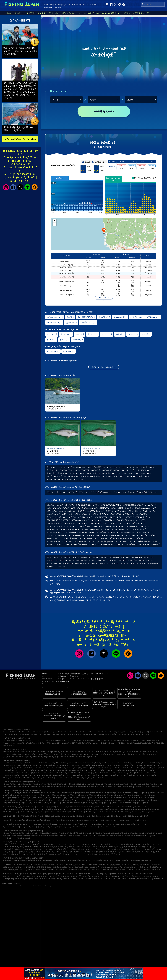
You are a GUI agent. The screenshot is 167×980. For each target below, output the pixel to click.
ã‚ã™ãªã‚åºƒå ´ (122, 517)
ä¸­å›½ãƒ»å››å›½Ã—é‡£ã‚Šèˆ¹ (75, 763)
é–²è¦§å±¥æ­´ (48, 7)
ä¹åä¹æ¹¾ (124, 523)
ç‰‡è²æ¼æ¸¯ (127, 865)
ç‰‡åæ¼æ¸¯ (61, 757)
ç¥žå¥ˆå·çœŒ (147, 467)
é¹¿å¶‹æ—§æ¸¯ (45, 752)
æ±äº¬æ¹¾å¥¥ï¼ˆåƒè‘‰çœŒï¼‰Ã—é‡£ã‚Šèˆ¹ (112, 768)
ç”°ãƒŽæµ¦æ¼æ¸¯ (114, 874)
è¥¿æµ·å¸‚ (79, 852)
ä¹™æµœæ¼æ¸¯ (74, 754)
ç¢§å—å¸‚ (72, 852)
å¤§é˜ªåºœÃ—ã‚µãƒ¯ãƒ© (91, 807)
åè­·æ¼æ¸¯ (105, 870)
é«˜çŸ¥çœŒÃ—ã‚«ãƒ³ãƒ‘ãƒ (28, 820)
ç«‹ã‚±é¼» (135, 529)
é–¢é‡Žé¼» (101, 532)
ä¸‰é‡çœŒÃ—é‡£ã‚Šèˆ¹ (96, 773)
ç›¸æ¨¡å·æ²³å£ (20, 867)
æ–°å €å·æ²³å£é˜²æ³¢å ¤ (104, 505)
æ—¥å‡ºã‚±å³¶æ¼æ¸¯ (78, 542)
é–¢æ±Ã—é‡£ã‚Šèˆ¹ (9, 763)
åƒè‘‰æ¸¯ (105, 876)
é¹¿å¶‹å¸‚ (46, 741)
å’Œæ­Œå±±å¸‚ (91, 741)
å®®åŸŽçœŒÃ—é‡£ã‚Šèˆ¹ (79, 773)
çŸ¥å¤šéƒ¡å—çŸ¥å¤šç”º (25, 743)
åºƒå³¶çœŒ (100, 473)
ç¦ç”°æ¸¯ (30, 865)
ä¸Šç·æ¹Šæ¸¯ (127, 752)
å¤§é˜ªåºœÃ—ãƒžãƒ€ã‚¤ (61, 807)
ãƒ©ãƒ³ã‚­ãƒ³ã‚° (63, 5)
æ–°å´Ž (143, 529)
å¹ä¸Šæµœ (7, 879)
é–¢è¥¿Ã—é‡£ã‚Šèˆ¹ (23, 763)
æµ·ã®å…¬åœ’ (137, 874)
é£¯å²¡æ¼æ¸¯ (89, 752)
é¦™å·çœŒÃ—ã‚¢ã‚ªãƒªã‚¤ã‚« (92, 816)
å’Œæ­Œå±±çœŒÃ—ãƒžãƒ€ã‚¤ (12, 809)
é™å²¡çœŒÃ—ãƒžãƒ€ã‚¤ (10, 803)
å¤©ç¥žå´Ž (52, 870)
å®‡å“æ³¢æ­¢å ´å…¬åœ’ (43, 879)
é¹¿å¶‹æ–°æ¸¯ (118, 752)
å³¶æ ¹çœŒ (145, 473)
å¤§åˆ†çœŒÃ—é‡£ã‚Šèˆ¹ (78, 778)
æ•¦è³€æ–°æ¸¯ (157, 870)
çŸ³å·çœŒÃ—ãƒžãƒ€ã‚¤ (95, 800)
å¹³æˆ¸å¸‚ (135, 844)
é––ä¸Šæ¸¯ (37, 865)
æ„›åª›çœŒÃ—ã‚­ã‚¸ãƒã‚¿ (11, 820)
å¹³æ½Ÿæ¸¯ (142, 754)
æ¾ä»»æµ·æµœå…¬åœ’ (66, 511)
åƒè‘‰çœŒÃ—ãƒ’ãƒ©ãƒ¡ (132, 795)
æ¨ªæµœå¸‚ (22, 741)
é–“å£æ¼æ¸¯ (35, 752)
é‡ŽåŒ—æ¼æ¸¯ (8, 867)
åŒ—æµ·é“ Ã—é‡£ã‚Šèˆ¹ (131, 773)
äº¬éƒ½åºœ (89, 473)
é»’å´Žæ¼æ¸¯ (112, 511)
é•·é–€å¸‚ (114, 849)
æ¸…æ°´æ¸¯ (60, 865)
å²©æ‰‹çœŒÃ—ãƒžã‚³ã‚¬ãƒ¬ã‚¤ (51, 793)
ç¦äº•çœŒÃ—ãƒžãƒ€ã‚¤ (151, 800)
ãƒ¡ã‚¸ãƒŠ (143, 563)
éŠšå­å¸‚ (5, 746)
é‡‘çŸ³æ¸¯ (65, 508)
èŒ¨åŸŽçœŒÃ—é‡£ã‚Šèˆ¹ (44, 770)
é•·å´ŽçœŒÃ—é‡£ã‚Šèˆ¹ (132, 775)
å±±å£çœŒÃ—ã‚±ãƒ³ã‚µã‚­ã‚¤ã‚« (124, 812)
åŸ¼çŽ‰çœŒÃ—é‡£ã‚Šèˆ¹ (11, 775)
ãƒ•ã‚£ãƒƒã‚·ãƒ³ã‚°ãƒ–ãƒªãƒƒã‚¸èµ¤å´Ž (61, 520)
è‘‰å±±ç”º (95, 852)
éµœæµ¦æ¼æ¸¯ (97, 529)
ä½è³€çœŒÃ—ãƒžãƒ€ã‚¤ (11, 824)
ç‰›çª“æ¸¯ (23, 874)
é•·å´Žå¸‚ (28, 844)
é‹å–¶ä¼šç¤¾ (63, 681)
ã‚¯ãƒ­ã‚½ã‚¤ (64, 561)
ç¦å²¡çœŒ (96, 477)
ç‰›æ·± (98, 879)
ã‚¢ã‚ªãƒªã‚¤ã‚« (111, 557)
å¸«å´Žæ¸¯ (79, 870)
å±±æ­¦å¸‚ (137, 743)
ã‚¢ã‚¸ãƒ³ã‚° (42, 13)
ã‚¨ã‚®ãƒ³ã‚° (31, 13)
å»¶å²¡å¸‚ (147, 844)
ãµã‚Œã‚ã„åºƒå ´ (124, 508)
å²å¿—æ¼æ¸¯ (153, 752)
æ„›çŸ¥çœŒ (123, 470)
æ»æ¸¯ (60, 505)
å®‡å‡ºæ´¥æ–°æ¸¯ (106, 508)
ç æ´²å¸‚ (51, 340)
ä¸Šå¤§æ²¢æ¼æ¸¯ (110, 542)
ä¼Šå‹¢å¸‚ (26, 849)
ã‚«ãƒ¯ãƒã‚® (105, 563)
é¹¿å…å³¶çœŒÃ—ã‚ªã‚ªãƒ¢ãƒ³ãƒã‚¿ (54, 827)
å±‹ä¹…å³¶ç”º (141, 852)
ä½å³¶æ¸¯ (6, 754)
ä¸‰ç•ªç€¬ (46, 860)
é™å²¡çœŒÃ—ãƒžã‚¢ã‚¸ (42, 803)
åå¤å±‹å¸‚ (12, 847)
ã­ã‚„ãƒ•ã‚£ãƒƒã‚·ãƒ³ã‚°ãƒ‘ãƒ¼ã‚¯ (99, 536)
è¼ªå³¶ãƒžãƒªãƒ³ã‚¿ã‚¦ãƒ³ (103, 517)
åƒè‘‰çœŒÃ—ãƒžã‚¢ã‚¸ (148, 795)
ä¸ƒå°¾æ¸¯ (139, 505)
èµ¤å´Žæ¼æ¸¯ (74, 517)
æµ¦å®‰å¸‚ (112, 847)
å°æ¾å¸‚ (65, 334)
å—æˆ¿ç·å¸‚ (82, 741)
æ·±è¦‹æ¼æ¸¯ (118, 536)
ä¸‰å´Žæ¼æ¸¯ (126, 876)
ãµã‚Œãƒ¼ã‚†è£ (156, 867)
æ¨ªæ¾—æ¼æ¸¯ (54, 317)
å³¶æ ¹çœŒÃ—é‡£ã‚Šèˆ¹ (45, 778)
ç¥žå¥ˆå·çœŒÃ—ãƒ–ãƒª (96, 798)
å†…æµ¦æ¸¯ (139, 511)
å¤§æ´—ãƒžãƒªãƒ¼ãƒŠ (54, 867)
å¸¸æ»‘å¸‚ (57, 847)
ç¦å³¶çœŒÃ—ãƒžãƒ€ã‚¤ (123, 793)
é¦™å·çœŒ (63, 477)
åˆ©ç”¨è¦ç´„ (75, 676)
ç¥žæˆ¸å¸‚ (141, 844)
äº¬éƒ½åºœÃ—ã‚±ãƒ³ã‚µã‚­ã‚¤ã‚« (13, 807)
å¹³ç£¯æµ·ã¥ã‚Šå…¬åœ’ (91, 870)
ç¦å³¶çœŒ (124, 467)
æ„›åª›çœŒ (85, 477)
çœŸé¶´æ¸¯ (98, 752)
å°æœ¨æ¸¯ (150, 505)
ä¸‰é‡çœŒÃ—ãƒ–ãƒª (106, 803)
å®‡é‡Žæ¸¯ (125, 860)
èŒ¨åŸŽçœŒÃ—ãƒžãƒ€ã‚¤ (11, 795)
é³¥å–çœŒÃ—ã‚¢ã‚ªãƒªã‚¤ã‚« (89, 809)
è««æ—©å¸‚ (98, 854)
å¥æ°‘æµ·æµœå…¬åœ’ (57, 517)
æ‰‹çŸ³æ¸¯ (143, 752)
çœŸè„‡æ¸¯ (140, 539)
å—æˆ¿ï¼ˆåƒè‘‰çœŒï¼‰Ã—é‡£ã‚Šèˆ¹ (16, 768)
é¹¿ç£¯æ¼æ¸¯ (119, 514)
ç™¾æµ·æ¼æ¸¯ (143, 545)
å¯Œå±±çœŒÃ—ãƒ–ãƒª (48, 800)
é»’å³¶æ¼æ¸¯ (138, 523)
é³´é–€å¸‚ (43, 844)
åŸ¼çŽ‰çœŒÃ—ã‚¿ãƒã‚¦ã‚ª (79, 795)
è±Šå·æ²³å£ (115, 870)
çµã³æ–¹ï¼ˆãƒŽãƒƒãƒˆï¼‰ (89, 13)
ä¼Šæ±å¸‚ (136, 741)
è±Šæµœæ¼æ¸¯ (82, 860)
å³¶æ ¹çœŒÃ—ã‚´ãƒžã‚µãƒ (11, 812)
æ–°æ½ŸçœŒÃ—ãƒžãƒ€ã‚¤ (113, 798)
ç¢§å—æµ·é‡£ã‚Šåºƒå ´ (92, 867)
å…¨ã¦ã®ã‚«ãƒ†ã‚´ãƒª (77, 5)
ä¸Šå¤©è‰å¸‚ (76, 849)
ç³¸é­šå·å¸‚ (156, 852)
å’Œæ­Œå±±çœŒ (76, 473)
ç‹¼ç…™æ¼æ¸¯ (54, 514)
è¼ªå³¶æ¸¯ (144, 520)
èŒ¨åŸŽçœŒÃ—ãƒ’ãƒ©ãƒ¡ (28, 795)
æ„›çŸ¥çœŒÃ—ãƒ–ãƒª (57, 803)
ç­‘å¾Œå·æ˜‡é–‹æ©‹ (55, 874)
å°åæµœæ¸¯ (115, 860)
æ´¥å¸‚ (106, 847)
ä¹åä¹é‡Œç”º (74, 844)
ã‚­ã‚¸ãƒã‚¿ (58, 557)
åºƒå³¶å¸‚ (48, 743)
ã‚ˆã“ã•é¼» (136, 317)
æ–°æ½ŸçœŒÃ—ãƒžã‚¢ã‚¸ (147, 798)
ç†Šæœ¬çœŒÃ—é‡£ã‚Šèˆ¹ (79, 775)
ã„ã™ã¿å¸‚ (38, 741)
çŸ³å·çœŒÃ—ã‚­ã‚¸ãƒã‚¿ (78, 800)
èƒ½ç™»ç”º (51, 334)
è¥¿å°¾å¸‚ (21, 852)
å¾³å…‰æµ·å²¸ (89, 532)
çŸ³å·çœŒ (101, 470)
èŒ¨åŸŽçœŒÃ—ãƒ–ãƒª (44, 795)
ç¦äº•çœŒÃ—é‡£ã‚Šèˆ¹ (97, 770)
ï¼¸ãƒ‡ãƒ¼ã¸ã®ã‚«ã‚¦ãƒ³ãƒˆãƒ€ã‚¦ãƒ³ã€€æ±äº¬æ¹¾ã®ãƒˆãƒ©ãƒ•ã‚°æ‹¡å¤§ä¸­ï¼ (20, 51)
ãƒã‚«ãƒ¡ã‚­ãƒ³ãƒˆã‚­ (78, 561)
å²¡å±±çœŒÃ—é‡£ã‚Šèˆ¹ (29, 775)
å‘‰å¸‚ (5, 847)
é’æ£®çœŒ (64, 467)
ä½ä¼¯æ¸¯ (95, 874)
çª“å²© (155, 542)
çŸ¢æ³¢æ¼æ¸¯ (76, 539)
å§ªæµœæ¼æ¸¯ (73, 757)
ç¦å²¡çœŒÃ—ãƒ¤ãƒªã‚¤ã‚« (100, 820)
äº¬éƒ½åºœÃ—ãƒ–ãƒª (30, 807)
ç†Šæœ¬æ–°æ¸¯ (147, 876)
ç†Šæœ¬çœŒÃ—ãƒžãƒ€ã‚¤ (105, 824)
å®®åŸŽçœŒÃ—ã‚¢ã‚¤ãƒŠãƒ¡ (105, 793)
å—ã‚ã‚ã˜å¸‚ (74, 854)
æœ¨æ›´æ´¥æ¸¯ (96, 876)
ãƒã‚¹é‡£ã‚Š (54, 13)
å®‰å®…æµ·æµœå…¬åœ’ (144, 508)
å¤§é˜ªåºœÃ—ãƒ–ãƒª (76, 807)
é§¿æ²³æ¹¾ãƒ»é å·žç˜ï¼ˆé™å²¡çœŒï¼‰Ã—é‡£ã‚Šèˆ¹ (110, 765)
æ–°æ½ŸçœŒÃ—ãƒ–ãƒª (130, 798)
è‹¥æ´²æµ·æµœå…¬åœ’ (10, 860)
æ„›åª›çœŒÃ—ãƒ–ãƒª (141, 816)
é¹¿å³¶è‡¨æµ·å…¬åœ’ (141, 517)
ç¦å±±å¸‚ (92, 847)
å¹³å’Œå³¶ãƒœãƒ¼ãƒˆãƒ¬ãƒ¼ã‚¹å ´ (36, 867)
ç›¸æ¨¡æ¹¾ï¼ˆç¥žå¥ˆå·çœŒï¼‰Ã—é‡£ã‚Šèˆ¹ (17, 765)
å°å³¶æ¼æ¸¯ (42, 876)
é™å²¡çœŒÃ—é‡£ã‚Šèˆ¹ (11, 770)
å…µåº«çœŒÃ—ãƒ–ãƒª (107, 807)
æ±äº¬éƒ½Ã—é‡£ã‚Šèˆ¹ (61, 770)
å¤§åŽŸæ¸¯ (14, 752)
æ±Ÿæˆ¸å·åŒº (98, 743)
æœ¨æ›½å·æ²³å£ (133, 867)
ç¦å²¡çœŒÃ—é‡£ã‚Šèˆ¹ (27, 770)
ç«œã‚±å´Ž (156, 545)
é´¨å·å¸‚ (52, 741)
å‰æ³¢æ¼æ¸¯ (73, 526)
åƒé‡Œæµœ (83, 511)
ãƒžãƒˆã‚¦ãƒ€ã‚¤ (84, 563)
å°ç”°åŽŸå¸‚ (72, 741)
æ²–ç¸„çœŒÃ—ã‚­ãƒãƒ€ (92, 827)
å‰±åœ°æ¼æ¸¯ (65, 536)
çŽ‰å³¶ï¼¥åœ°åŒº (107, 867)
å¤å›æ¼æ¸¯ (144, 532)
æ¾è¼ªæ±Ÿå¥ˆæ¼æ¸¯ (45, 754)
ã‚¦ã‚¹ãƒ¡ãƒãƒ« (53, 561)
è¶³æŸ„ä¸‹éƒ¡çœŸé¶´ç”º (124, 741)
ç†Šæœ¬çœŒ (130, 477)
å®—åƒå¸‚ (14, 741)
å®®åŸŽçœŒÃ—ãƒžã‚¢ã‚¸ (87, 793)
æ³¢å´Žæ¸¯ (83, 757)
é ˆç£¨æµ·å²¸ (69, 865)
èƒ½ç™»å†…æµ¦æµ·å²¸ (116, 526)
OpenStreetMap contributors (147, 249)
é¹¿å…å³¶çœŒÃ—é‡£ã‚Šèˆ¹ (114, 775)
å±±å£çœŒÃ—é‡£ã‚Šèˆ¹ (149, 773)
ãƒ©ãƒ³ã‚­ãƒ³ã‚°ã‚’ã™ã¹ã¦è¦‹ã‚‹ (20, 139)
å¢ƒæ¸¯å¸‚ (12, 746)
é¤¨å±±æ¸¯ (66, 879)
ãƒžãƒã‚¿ (149, 557)
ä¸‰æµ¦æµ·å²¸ (145, 865)
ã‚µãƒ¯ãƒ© (135, 563)
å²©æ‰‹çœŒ (76, 467)
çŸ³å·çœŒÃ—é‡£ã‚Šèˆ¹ (95, 778)
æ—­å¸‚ (35, 743)
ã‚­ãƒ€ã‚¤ (95, 563)
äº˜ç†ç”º (107, 849)
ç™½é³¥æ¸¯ (97, 523)
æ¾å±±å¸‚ (85, 847)
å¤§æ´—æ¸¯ (29, 757)
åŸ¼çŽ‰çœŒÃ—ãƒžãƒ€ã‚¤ (98, 795)
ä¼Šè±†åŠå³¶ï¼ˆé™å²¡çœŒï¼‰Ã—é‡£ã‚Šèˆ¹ (145, 765)
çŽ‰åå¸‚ (6, 854)
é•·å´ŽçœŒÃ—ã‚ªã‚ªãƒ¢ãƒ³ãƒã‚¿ (85, 824)
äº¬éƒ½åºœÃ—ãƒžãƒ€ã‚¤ (45, 807)
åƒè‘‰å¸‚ (40, 852)
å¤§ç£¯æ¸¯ (104, 874)
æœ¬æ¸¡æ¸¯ (148, 870)
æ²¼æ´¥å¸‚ (107, 741)
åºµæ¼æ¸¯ (110, 529)
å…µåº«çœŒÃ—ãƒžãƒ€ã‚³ (139, 807)
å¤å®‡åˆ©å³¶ (90, 879)
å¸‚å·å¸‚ (134, 852)
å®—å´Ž (50, 545)
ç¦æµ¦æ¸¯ (150, 511)
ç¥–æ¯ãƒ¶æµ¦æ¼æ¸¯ (72, 532)
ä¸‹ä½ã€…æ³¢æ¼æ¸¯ (129, 520)
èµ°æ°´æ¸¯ (22, 754)
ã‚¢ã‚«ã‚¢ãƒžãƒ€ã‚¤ (137, 557)
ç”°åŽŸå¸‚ (120, 849)
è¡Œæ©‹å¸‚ (102, 852)
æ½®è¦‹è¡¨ (58, 7)
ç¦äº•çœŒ (68, 352)
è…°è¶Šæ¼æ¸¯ (107, 752)
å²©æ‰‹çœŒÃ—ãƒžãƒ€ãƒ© (32, 793)
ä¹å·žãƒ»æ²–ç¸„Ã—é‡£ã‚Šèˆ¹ (94, 763)
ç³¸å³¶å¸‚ (158, 741)
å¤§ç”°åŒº (107, 743)
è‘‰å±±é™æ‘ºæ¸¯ (18, 757)
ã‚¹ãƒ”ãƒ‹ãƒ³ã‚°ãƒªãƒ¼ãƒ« (141, 13)
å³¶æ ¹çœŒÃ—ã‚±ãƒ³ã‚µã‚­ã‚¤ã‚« (130, 809)
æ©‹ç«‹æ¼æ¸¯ (53, 508)
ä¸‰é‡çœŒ (146, 470)
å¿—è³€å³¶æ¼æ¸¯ (158, 879)
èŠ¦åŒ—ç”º (67, 849)
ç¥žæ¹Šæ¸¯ (6, 752)
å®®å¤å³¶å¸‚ (131, 847)
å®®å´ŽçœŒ (52, 480)
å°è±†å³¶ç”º (34, 847)
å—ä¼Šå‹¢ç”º (141, 847)
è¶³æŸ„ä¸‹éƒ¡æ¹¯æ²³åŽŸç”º (84, 743)
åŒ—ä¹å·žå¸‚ (151, 741)
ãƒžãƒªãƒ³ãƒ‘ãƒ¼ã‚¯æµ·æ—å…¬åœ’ (74, 529)
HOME (46, 5)
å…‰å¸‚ (46, 852)
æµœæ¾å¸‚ (36, 844)
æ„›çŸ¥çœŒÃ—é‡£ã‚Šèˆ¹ (130, 770)
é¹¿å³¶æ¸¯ (39, 860)
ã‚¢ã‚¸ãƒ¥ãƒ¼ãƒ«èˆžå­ (9, 865)
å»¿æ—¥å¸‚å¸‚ (117, 852)
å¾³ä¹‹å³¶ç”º (87, 852)
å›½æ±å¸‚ (117, 854)
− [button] (55, 225)
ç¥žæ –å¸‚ (114, 743)
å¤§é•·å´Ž (75, 545)
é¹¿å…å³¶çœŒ (66, 480)
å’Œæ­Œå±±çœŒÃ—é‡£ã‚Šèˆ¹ (79, 770)
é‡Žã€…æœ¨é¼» (145, 542)
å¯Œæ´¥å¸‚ (100, 741)
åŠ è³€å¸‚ (79, 334)
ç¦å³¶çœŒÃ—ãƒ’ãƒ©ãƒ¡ (139, 793)
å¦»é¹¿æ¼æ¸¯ (137, 876)
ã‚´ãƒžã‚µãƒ (113, 561)
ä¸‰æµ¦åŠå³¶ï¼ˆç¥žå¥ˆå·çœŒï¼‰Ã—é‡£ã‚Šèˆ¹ (146, 763)
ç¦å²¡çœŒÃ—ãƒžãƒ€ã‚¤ (83, 820)
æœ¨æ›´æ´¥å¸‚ (104, 844)
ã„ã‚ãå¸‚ (142, 849)
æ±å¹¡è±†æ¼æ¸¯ (34, 874)
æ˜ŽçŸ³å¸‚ (143, 741)
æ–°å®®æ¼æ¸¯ (115, 876)
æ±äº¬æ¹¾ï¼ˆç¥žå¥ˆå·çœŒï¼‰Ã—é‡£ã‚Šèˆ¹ (76, 765)
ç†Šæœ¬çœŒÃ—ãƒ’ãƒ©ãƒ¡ (123, 824)
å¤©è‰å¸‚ (151, 849)
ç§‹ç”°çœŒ (88, 467)
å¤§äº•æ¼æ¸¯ (49, 757)
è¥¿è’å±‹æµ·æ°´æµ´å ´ (137, 514)
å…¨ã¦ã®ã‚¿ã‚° (93, 5)
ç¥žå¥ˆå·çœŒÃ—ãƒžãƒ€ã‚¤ (79, 798)
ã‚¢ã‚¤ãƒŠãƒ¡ (132, 561)
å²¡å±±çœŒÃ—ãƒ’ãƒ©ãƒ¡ (42, 812)
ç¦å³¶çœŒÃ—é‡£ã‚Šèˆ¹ (28, 778)
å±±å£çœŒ (122, 473)
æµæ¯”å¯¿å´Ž (95, 542)
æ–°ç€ (53, 5)
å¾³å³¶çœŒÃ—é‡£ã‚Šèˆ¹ (96, 775)
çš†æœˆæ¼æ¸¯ (54, 523)
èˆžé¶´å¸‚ (58, 852)
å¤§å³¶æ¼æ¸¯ (83, 520)
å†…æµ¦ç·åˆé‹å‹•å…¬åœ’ (100, 545)
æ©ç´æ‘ (13, 852)
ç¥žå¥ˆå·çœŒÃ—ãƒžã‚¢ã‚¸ (60, 798)
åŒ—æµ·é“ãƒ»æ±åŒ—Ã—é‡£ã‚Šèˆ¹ (116, 763)
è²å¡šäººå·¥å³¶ (94, 860)
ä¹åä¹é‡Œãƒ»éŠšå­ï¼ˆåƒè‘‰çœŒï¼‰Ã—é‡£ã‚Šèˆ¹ (49, 768)
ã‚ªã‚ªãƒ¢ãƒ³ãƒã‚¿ (70, 563)
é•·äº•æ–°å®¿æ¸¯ (111, 754)
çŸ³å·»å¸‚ (129, 844)
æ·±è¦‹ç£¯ (51, 539)
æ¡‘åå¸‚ (149, 852)
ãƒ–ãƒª (50, 557)
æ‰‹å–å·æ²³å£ (90, 514)
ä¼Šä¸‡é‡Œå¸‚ (7, 849)
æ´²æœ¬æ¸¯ (75, 876)
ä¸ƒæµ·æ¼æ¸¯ (79, 536)
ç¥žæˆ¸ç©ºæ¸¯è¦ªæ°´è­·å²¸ (11, 876)
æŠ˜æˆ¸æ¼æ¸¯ (116, 539)
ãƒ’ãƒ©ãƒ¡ (123, 561)
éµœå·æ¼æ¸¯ (99, 526)
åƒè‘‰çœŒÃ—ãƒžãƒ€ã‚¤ (115, 795)
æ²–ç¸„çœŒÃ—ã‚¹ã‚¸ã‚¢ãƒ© (75, 827)
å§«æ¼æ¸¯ (87, 517)
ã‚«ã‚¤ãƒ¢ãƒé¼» (133, 526)
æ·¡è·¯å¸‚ (96, 844)
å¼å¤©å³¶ (86, 526)
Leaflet (135, 249)
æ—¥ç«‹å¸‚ (58, 741)
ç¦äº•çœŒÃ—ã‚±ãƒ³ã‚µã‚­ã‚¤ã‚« (113, 800)
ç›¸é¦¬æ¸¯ (76, 865)
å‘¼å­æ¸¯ (123, 867)
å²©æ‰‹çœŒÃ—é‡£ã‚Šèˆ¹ (11, 778)
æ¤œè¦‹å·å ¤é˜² (62, 870)
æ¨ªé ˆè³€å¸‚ (7, 741)
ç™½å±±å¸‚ (77, 340)
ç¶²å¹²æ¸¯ (81, 879)
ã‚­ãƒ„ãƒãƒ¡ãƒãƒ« (54, 563)
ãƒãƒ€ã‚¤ (125, 563)
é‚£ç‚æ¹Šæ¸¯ (7, 757)
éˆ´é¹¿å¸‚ (5, 852)
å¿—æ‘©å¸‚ (20, 847)
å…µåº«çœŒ (63, 473)
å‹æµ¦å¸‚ (65, 741)
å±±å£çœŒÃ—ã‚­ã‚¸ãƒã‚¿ (11, 816)
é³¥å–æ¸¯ (66, 874)
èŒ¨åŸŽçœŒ (64, 470)
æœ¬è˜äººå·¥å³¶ (129, 879)
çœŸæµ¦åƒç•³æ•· (62, 545)
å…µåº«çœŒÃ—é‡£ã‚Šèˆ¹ (114, 770)
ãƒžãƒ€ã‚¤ (67, 557)
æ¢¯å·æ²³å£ (77, 508)
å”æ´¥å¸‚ (39, 849)
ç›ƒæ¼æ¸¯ (70, 323)
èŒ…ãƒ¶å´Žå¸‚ (151, 847)
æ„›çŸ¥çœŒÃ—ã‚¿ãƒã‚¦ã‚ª (90, 803)
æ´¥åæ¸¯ (74, 874)
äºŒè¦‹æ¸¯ (136, 865)
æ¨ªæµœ (73, 860)
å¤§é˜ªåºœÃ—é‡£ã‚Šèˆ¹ (29, 773)
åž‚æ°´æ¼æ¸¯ (139, 870)
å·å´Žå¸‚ (83, 854)
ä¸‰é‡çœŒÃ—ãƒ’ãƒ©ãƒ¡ (140, 803)
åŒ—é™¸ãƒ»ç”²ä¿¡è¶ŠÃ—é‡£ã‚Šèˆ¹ (55, 763)
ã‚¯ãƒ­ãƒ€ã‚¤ (52, 567)
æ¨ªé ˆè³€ (6, 874)
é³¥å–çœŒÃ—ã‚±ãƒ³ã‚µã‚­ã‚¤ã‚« (68, 809)
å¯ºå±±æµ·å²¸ (153, 317)
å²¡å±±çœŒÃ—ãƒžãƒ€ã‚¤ (58, 812)
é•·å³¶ (65, 542)
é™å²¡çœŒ (134, 470)
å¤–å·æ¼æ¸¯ (152, 754)
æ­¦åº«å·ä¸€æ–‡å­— (85, 874)
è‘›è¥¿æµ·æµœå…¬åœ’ (137, 860)
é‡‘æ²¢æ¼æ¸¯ (55, 752)
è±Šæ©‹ (156, 876)
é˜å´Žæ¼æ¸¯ (23, 752)
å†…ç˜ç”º (106, 334)
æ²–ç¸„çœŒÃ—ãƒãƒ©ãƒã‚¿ (110, 827)
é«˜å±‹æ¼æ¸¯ (53, 529)
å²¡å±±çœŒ (110, 473)
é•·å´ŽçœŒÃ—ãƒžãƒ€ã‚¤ (50, 824)
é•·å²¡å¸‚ (156, 743)
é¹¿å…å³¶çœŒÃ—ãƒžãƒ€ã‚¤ (32, 827)
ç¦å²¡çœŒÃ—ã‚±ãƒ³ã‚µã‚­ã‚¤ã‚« (119, 820)
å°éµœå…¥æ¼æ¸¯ (128, 542)
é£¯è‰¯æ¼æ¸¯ (54, 323)
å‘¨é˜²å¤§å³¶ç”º (20, 844)
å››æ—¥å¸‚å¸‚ (50, 847)
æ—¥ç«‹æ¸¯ (44, 870)
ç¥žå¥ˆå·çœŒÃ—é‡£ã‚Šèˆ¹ (137, 768)
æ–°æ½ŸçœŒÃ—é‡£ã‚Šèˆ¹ (11, 773)
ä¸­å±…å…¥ (145, 526)
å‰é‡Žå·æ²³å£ (54, 876)
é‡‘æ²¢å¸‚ (145, 334)
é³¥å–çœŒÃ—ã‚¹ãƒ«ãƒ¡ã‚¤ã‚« (109, 809)
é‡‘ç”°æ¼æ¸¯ (85, 754)
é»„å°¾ (70, 317)
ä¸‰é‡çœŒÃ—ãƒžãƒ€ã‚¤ (123, 803)
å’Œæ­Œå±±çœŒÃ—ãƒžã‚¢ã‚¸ (48, 809)
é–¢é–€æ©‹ (72, 870)
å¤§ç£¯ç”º (100, 849)
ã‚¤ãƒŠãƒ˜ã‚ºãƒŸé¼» (86, 317)
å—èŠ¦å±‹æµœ (155, 865)
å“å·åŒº (71, 743)
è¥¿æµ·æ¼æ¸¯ (91, 508)
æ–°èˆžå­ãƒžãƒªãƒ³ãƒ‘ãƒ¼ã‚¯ (112, 865)
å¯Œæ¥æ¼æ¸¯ (97, 511)
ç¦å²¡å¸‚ (13, 743)
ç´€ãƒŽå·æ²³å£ (117, 879)
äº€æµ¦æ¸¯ (74, 879)
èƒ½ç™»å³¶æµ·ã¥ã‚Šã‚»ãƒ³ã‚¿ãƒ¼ (78, 505)
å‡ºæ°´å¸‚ (105, 854)
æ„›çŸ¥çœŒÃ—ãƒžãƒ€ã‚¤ (72, 803)
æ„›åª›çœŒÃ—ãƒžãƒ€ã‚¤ (126, 816)
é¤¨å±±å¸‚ (114, 741)
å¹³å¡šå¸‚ (162, 743)
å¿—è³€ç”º (92, 334)
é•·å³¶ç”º (78, 847)
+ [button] (55, 221)
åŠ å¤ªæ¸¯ (136, 752)
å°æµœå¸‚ (6, 743)
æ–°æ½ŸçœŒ (77, 470)
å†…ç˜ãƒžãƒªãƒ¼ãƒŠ (125, 505)
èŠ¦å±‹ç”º (34, 852)
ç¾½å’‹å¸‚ (64, 340)
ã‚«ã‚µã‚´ (101, 557)
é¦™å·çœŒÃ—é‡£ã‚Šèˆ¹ (61, 778)
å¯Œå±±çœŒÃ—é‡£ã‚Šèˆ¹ (149, 775)
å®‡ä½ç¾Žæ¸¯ (31, 754)
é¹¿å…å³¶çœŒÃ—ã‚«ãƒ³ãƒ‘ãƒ (13, 827)
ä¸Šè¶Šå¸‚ (65, 854)
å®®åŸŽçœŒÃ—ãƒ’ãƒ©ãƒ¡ (70, 793)
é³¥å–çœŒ (134, 473)
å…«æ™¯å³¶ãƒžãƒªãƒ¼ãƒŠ (10, 870)
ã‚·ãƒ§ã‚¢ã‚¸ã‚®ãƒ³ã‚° (68, 13)
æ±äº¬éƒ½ (134, 467)
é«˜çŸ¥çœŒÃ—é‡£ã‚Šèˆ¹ (61, 775)
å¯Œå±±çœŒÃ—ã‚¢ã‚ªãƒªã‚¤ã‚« (13, 800)
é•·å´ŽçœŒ (119, 477)
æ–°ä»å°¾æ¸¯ (106, 879)
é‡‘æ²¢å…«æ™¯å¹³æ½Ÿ (97, 754)
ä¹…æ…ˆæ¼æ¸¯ (66, 752)
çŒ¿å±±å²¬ (52, 536)
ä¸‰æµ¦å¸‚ (29, 741)
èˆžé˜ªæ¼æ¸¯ (65, 860)
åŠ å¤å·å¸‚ (31, 854)
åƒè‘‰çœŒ (52, 470)
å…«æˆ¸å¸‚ (52, 852)
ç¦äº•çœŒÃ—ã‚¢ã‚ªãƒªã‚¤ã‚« (133, 800)
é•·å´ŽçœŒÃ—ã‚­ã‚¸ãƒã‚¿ (67, 824)
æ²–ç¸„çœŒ (78, 480)
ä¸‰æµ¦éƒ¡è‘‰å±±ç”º (147, 743)
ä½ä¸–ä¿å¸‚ (121, 847)
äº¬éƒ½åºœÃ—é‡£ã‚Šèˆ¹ (62, 773)
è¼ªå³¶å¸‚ (135, 492)
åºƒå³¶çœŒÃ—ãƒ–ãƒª (106, 812)
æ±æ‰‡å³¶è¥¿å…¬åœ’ (95, 865)
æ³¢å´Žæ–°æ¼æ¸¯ (68, 867)
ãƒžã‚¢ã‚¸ (76, 557)
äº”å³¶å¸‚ (45, 849)
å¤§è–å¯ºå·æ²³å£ (71, 514)
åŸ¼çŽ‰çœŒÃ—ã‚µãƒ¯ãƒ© (61, 795)
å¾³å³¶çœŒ (74, 477)
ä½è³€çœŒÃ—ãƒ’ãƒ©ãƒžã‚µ (139, 820)
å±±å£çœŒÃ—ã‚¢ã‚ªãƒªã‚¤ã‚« (145, 812)
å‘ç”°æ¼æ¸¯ (106, 514)
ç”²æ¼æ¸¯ (103, 539)
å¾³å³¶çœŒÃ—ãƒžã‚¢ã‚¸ (43, 816)
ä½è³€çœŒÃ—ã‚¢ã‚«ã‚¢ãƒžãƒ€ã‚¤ (31, 824)
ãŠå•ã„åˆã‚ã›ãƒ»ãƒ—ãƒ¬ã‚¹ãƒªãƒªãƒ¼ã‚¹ (86, 679)
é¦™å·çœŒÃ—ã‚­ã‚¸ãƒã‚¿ (110, 816)
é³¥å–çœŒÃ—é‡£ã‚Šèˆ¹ (114, 773)
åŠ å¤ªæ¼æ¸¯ (104, 860)
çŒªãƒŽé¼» (130, 545)
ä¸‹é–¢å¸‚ (64, 844)
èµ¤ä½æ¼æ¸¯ (98, 520)
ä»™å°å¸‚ (65, 852)
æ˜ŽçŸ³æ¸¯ (14, 754)
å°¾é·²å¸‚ (45, 854)
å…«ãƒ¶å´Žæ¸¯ (119, 545)
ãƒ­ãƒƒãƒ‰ (127, 13)
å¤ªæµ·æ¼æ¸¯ (38, 757)
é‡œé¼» (84, 545)
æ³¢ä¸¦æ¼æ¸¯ (114, 532)
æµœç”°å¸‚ (85, 849)
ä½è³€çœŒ (107, 477)
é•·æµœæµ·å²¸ (119, 317)
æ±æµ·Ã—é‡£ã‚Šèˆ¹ (37, 763)
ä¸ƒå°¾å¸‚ (119, 334)
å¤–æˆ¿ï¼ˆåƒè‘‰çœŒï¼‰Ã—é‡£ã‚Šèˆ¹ (46, 765)
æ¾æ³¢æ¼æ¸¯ (128, 532)
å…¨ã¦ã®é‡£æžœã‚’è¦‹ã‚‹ (104, 367)
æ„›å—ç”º (92, 849)
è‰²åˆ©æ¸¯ (104, 317)
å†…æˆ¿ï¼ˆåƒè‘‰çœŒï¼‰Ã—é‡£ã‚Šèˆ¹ (82, 768)
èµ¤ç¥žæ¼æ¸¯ (84, 523)
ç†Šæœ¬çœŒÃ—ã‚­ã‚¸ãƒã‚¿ (140, 824)
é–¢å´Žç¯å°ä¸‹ (87, 323)
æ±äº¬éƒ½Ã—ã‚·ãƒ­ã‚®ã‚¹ (43, 798)
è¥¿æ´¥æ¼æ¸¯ (92, 757)
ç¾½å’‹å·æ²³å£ (126, 511)
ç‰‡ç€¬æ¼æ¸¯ (57, 879)
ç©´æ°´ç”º (132, 334)
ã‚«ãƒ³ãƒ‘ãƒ (102, 561)
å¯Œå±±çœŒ (52, 352)
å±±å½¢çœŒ (112, 467)
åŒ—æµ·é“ (52, 467)
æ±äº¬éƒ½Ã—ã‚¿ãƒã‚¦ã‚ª (26, 798)
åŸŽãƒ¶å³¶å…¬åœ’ (85, 876)
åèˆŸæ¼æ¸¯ (132, 536)
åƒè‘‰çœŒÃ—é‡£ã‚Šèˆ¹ (155, 768)
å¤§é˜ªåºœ (52, 473)
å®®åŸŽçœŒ (100, 467)
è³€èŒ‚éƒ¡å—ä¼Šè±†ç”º (126, 743)
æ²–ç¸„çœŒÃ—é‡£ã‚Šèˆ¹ (45, 773)
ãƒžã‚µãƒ (116, 563)
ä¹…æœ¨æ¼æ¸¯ (69, 523)
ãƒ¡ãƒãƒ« (61, 567)
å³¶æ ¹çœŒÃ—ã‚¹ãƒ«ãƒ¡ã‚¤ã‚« (150, 809)
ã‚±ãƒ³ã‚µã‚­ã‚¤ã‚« (145, 561)
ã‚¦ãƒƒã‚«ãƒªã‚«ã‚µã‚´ (88, 557)
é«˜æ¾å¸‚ (109, 852)
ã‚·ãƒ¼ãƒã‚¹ (19, 13)
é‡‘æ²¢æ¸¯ (51, 505)
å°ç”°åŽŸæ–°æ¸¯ (78, 752)
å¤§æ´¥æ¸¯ (148, 860)
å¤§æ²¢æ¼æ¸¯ (90, 539)
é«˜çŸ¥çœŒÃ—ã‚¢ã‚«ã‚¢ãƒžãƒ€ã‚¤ (64, 820)
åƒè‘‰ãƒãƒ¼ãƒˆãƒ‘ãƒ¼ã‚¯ (28, 876)
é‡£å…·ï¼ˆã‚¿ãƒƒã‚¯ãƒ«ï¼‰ (111, 13)
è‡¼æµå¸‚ (127, 849)
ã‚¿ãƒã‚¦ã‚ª (91, 561)
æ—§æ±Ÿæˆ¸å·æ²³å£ (49, 865)
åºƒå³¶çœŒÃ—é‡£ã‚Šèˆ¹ (147, 770)
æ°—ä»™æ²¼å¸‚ (127, 852)
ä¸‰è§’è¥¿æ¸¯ (66, 876)
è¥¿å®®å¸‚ (51, 854)
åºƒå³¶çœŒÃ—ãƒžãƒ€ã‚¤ (74, 812)
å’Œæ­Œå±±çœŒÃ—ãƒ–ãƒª (30, 809)
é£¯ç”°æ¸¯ (51, 511)
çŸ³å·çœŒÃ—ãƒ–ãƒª (63, 800)
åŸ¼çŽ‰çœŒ (62, 732)
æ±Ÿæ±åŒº (56, 743)
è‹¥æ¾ (116, 867)
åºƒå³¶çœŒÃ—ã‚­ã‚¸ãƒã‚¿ (91, 812)
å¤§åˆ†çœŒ (143, 477)
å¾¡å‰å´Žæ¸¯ (14, 874)
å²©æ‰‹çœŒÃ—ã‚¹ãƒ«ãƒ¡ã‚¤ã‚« (13, 793)
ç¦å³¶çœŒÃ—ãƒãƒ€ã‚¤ (156, 793)
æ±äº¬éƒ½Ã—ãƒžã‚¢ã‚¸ (10, 798)
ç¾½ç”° (21, 870)
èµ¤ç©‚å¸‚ (58, 854)
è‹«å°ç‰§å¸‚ (22, 854)
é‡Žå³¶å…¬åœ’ (21, 865)
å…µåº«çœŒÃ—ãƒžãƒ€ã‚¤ (123, 807)
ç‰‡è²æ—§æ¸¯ (122, 754)
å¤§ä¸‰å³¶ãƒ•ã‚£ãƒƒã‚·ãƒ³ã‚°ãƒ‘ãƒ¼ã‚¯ (22, 879)
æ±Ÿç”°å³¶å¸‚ (64, 847)
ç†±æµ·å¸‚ (64, 743)
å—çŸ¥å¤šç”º (17, 849)
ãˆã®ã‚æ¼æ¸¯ (56, 526)
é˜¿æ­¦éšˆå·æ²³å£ (127, 870)
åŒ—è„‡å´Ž (129, 539)
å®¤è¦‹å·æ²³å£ (148, 874)
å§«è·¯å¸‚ (91, 844)
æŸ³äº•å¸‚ (14, 854)
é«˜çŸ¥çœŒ (52, 477)
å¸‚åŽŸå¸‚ (111, 854)
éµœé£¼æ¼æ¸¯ (54, 532)
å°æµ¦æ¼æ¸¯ (123, 529)
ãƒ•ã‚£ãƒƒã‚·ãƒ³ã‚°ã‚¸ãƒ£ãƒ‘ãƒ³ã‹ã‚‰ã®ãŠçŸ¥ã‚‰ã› (89, 674)
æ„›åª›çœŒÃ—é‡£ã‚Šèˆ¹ (45, 775)
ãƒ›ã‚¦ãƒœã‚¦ (152, 563)
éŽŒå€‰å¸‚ (41, 743)
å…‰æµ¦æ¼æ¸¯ (54, 542)
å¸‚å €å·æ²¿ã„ (133, 754)
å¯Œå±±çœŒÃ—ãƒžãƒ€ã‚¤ (31, 800)
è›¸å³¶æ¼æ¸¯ (112, 520)
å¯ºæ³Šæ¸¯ (64, 754)
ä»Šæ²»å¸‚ (60, 849)
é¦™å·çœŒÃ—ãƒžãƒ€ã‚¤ (74, 816)
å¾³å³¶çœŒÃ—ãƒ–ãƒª (27, 816)
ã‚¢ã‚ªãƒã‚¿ (123, 557)
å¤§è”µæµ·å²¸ (79, 867)
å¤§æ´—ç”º (52, 849)
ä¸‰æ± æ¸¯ (83, 865)
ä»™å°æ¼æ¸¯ (126, 874)
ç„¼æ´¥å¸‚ (158, 849)
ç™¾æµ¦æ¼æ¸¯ (109, 523)
